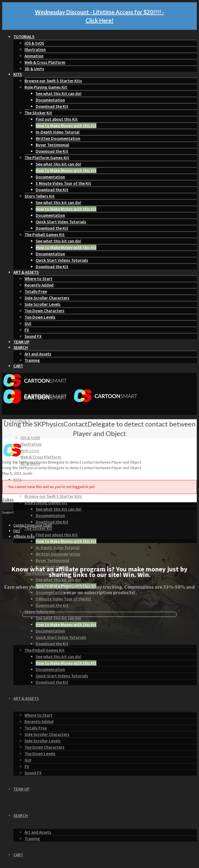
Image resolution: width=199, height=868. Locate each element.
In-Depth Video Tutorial (58, 132)
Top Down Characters (44, 311)
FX (27, 330)
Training (32, 360)
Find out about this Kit (57, 119)
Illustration (35, 49)
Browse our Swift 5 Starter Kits (53, 81)
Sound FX (33, 336)
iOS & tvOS (34, 43)
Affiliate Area (24, 536)
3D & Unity (34, 69)
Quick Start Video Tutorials (61, 222)
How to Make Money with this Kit (66, 126)
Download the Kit (52, 106)
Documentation (50, 100)
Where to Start (38, 279)
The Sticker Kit (38, 113)
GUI (28, 323)
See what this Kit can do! (59, 94)
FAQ (17, 531)
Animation (34, 56)
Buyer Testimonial (52, 145)
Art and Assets (38, 354)
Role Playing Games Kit (46, 87)
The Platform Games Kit (47, 158)
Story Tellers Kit (40, 196)
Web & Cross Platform (45, 62)
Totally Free (36, 291)
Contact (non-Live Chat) (33, 525)
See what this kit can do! (58, 164)
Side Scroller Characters (47, 298)
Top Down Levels (40, 317)
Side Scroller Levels (43, 304)
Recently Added (39, 285)
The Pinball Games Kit (45, 235)
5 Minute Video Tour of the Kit (63, 183)
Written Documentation (58, 138)
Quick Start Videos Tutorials (62, 260)
